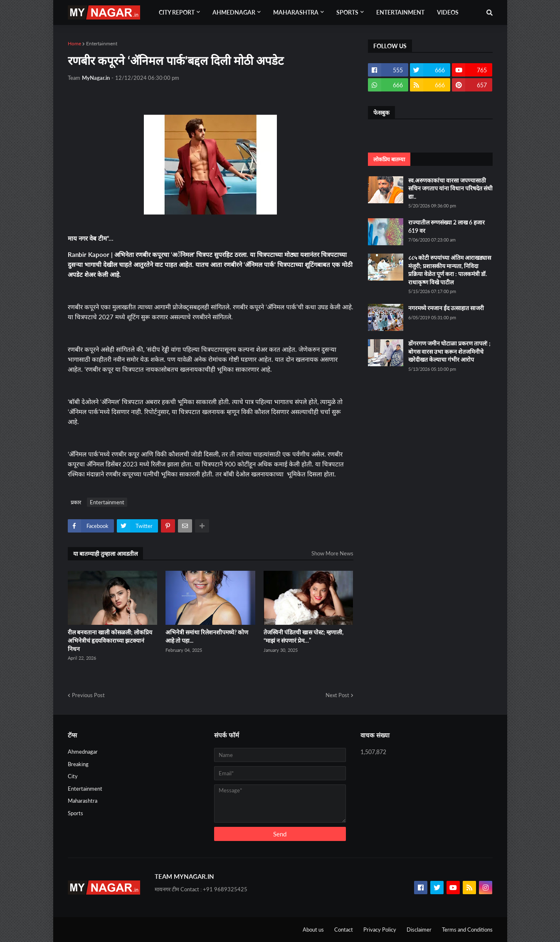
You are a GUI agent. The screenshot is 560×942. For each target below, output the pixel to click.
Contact (344, 930)
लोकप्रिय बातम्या (389, 159)
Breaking (78, 764)
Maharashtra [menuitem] (296, 12)
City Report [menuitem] (177, 12)
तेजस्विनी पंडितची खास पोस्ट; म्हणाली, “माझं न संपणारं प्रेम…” (303, 636)
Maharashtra (83, 801)
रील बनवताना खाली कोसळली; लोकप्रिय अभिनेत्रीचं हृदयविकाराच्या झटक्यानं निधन (110, 640)
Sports (75, 813)
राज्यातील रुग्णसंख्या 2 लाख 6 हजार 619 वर (447, 226)
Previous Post (88, 695)
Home (74, 43)
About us (313, 930)
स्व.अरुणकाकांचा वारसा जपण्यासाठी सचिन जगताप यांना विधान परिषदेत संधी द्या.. (450, 188)
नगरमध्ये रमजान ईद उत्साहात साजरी (446, 308)
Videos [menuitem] (448, 12)
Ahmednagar (83, 752)
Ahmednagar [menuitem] (234, 12)
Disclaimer (419, 930)
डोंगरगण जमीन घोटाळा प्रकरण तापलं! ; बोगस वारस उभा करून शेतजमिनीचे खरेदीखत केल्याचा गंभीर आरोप (449, 351)
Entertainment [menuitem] (400, 12)
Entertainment (102, 43)
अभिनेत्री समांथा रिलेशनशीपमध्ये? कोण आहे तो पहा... (207, 636)
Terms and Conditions (467, 930)
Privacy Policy (380, 930)
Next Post (337, 695)
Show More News (332, 553)
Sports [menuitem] (347, 12)
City (73, 776)
